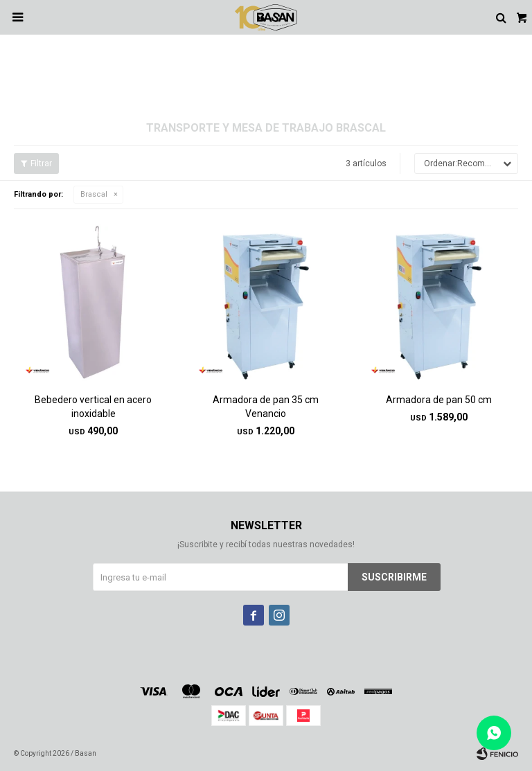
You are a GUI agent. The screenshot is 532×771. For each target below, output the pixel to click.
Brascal (94, 194)
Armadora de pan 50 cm (439, 400)
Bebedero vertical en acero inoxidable (93, 407)
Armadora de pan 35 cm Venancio (266, 407)
